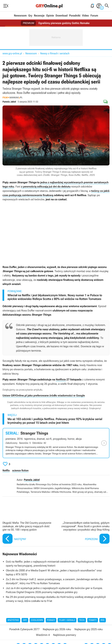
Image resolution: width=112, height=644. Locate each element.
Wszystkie (13, 620)
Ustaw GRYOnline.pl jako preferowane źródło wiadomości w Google (44, 395)
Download (62, 16)
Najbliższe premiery (64, 635)
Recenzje (39, 16)
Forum (94, 16)
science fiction (20, 470)
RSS (103, 620)
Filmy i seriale (67, 620)
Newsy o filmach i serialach (55, 53)
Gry (30, 16)
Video (85, 16)
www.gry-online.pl (12, 53)
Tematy (93, 620)
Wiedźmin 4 (43, 635)
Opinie (50, 16)
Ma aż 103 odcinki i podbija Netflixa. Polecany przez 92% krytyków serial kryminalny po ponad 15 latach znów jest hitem (55, 421)
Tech (82, 620)
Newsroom (20, 16)
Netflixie (61, 379)
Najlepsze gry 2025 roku (89, 629)
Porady (51, 620)
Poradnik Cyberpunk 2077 (24, 629)
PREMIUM (29, 23)
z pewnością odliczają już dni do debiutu (46, 187)
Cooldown (37, 620)
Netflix (6, 470)
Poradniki (75, 16)
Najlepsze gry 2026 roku (57, 629)
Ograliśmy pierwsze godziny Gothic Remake (64, 23)
